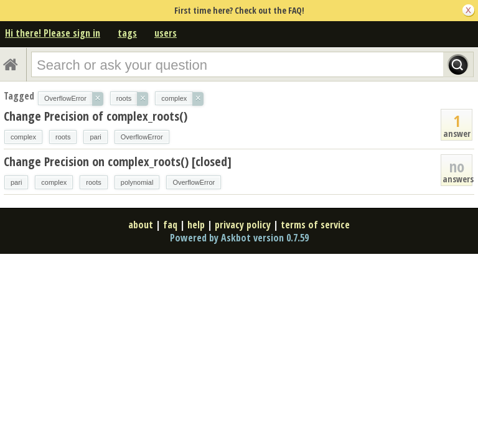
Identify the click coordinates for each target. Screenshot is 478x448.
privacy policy (243, 225)
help (196, 225)
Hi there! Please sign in (53, 33)
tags (127, 33)
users (166, 33)
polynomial (137, 182)
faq (170, 225)
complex (23, 137)
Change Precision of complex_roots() (96, 116)
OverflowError (142, 137)
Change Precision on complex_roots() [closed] (118, 161)
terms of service (315, 225)
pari (95, 137)
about (141, 225)
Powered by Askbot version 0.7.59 (239, 238)
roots (63, 137)
